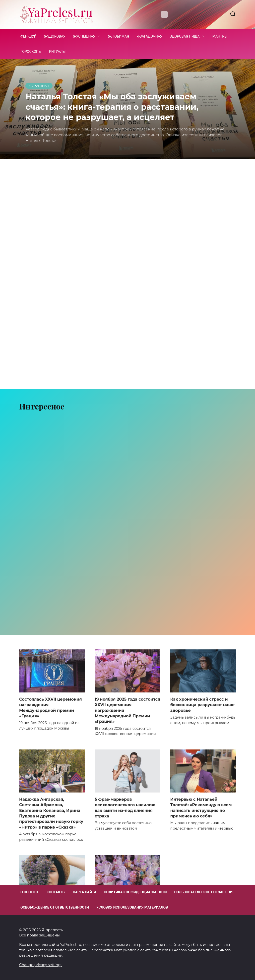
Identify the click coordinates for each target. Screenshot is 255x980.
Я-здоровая (55, 36)
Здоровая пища (185, 36)
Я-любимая (119, 36)
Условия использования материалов (132, 907)
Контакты (56, 892)
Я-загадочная (149, 36)
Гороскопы (31, 52)
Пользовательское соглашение (204, 892)
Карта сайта (85, 892)
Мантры (220, 36)
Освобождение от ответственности (55, 907)
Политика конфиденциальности (135, 892)
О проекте (30, 892)
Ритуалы (57, 52)
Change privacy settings (41, 965)
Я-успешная (84, 36)
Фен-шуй (29, 36)
